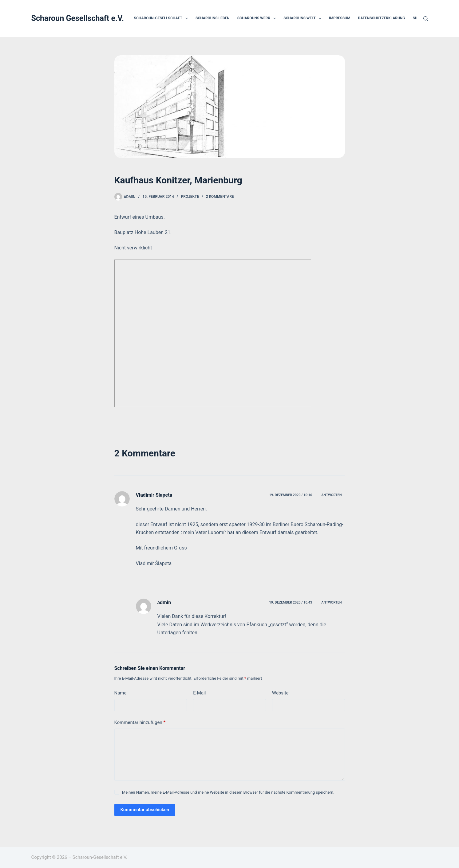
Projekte (190, 197)
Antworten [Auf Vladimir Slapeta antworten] (331, 495)
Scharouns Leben (213, 18)
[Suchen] (426, 19)
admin (164, 602)
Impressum (340, 18)
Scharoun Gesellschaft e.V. (78, 18)
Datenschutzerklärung (381, 18)
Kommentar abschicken (145, 810)
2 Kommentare (220, 197)
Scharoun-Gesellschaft (162, 18)
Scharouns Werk (258, 18)
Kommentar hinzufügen (140, 723)
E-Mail (199, 693)
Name (121, 693)
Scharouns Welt (304, 18)
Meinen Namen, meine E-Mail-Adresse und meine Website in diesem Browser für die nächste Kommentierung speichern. (228, 792)
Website (280, 693)
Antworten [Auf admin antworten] (331, 602)
